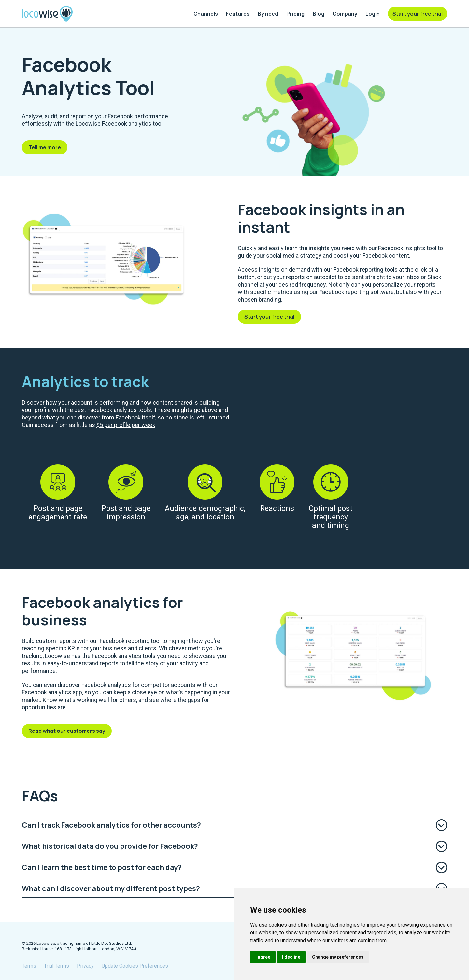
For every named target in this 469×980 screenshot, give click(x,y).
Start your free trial (269, 317)
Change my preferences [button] (338, 957)
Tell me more (45, 147)
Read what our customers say (67, 731)
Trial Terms (57, 966)
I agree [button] (263, 957)
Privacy (85, 966)
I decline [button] (291, 957)
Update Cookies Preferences (135, 966)
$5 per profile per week (126, 425)
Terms (29, 966)
